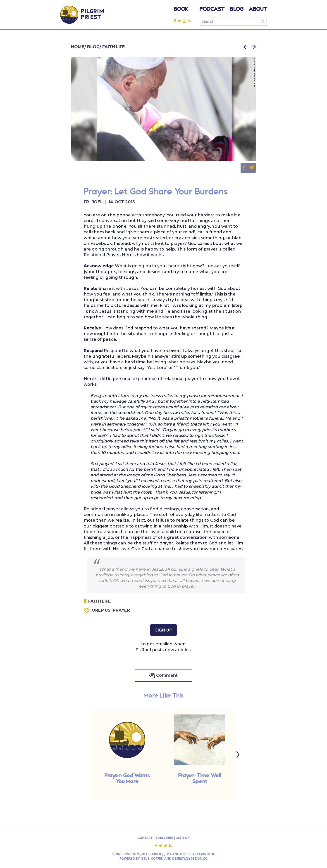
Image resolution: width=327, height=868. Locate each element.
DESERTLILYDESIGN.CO (190, 858)
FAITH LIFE (114, 47)
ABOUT (258, 9)
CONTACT (145, 838)
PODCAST (212, 9)
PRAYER (121, 610)
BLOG (237, 9)
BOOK (181, 9)
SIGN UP (163, 630)
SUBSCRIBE (164, 838)
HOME (78, 47)
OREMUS (102, 610)
